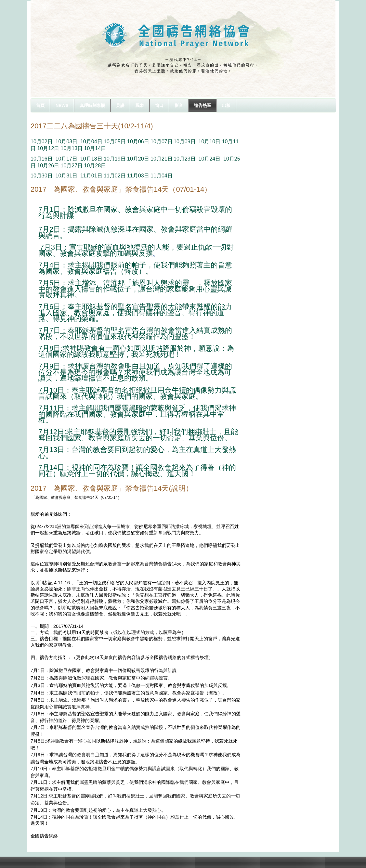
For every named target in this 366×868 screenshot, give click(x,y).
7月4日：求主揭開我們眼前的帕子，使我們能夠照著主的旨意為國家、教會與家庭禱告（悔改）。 (135, 268)
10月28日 (95, 166)
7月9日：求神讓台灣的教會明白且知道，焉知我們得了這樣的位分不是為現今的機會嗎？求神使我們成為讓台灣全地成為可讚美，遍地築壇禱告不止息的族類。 (135, 372)
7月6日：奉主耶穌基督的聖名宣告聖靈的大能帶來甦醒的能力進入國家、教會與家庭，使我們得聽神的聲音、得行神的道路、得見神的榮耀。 (135, 313)
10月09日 (185, 142)
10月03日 (66, 142)
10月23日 (185, 159)
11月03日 (138, 176)
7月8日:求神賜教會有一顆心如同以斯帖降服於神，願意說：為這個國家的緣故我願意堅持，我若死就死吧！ (136, 351)
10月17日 (66, 159)
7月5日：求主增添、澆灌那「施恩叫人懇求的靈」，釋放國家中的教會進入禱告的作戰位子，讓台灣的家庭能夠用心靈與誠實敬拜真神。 (135, 289)
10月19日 (115, 159)
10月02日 (42, 142)
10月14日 (95, 148)
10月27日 (72, 166)
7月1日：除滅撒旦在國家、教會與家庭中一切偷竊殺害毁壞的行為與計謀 (135, 213)
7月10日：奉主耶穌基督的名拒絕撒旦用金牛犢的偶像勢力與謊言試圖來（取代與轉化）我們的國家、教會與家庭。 (137, 393)
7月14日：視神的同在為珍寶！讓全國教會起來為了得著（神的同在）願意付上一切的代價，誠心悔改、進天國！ (137, 471)
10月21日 (162, 159)
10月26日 (48, 166)
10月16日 (42, 159)
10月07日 (162, 142)
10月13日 (72, 148)
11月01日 (91, 176)
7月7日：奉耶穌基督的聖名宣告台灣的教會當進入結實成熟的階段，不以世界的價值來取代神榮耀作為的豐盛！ (135, 333)
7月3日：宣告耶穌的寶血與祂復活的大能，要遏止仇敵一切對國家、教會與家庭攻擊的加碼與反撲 (136, 250)
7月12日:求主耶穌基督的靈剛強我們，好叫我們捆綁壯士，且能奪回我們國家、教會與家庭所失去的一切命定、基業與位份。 (138, 435)
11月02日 (115, 176)
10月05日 (115, 142)
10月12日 (48, 148)
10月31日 (66, 176)
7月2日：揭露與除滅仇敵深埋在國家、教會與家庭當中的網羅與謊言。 (135, 232)
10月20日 (138, 159)
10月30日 (42, 176)
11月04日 (162, 176)
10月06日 (138, 142)
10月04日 (91, 142)
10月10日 (210, 142)
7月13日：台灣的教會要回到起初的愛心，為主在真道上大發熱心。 (137, 453)
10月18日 (91, 159)
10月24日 (210, 159)
